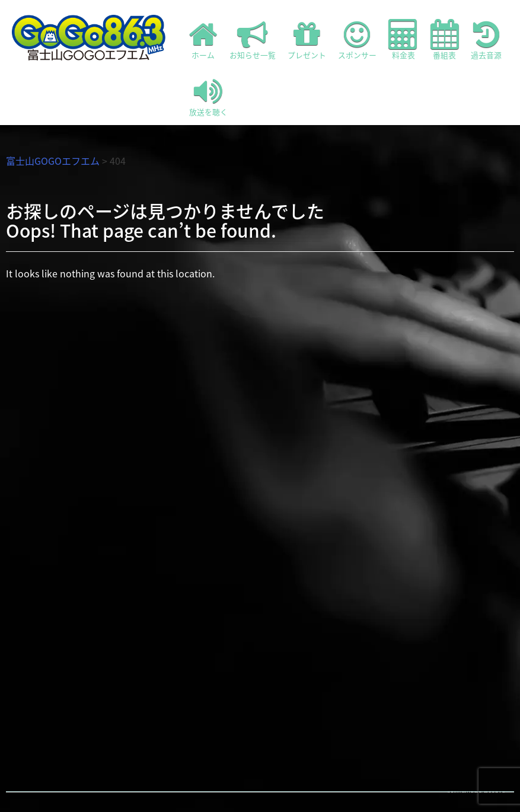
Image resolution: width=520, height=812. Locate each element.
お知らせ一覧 (253, 40)
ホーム (203, 40)
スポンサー (357, 40)
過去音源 (486, 40)
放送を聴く (208, 97)
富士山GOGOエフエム (53, 161)
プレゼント (307, 40)
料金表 (403, 40)
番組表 (445, 40)
